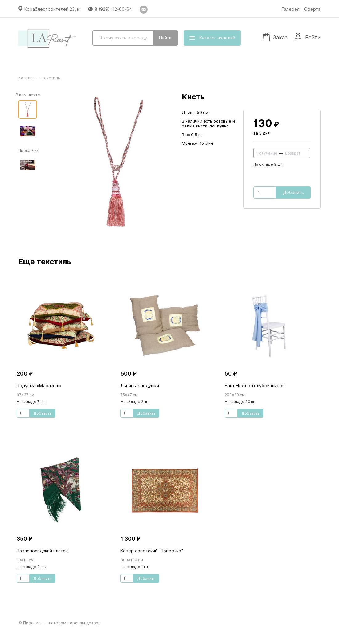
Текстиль (51, 78)
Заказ (275, 37)
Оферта (312, 9)
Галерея (291, 9)
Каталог (27, 78)
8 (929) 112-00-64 (113, 9)
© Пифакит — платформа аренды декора (60, 623)
